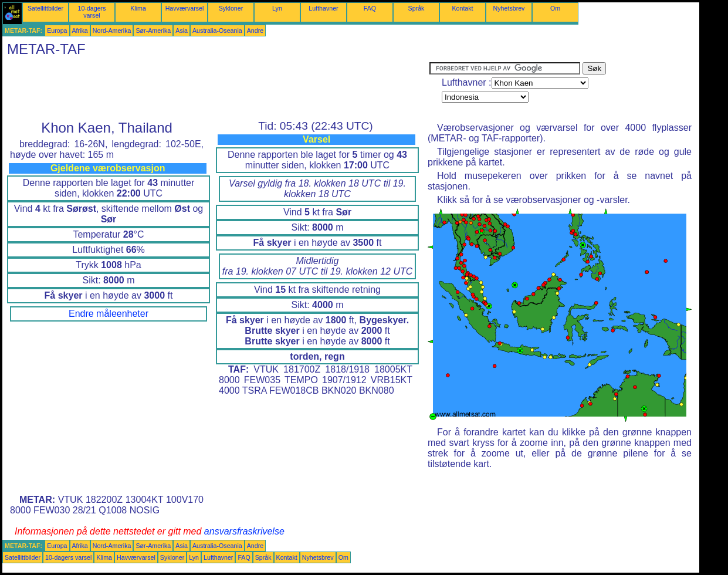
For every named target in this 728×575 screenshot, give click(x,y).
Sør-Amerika (153, 31)
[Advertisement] (216, 89)
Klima (138, 8)
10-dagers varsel (92, 12)
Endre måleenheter (109, 314)
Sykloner (231, 8)
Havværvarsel (185, 8)
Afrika (80, 31)
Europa (57, 31)
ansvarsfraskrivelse (244, 531)
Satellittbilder (45, 8)
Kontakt (462, 8)
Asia (182, 31)
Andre (255, 31)
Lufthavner (323, 8)
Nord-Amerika (112, 31)
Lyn (277, 8)
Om (555, 8)
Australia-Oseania (217, 31)
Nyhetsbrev (509, 8)
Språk (417, 8)
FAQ (370, 8)
